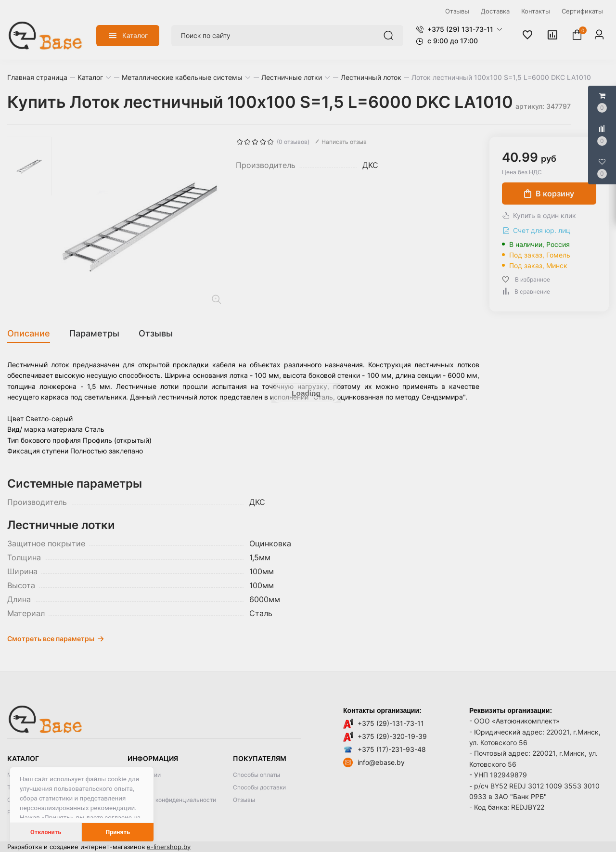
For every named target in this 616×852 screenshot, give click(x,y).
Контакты (141, 787)
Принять (118, 832)
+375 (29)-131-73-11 (391, 723)
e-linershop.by (169, 847)
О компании (144, 775)
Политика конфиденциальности (172, 800)
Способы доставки (259, 787)
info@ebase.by (381, 762)
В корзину (549, 194)
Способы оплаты (257, 775)
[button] (459, 29)
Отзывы (244, 800)
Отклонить (46, 832)
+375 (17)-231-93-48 (392, 749)
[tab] (33, 334)
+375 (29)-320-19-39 (392, 736)
